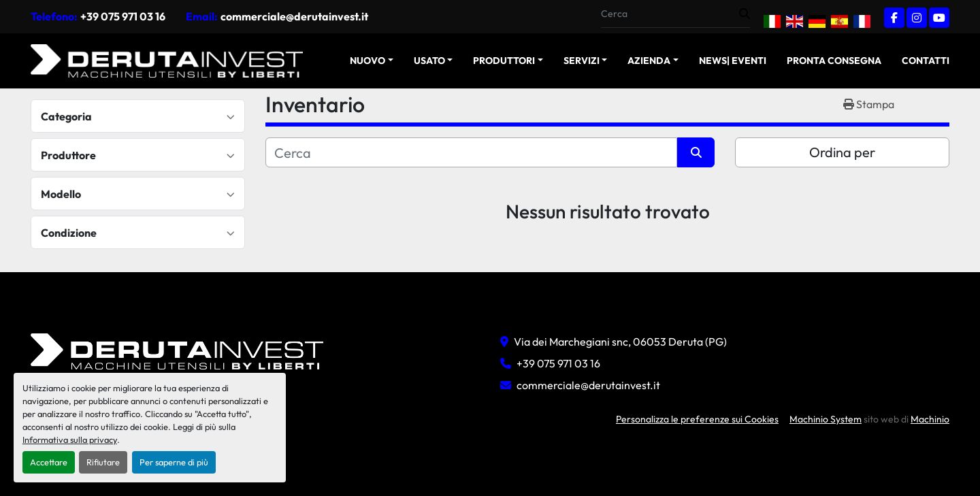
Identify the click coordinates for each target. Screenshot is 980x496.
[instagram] (917, 18)
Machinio (930, 419)
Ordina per (842, 152)
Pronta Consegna (834, 61)
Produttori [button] (504, 61)
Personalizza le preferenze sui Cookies (697, 419)
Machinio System (826, 419)
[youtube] (939, 18)
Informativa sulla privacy (70, 440)
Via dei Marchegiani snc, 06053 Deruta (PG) (620, 342)
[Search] (670, 14)
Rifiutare (103, 462)
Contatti (926, 61)
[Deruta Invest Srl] (177, 350)
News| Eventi (733, 61)
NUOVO (367, 61)
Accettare (49, 462)
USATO (429, 61)
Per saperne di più (174, 462)
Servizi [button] (582, 61)
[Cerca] (471, 152)
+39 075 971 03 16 (123, 16)
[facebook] (894, 18)
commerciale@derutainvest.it (294, 16)
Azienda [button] (649, 61)
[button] (372, 61)
